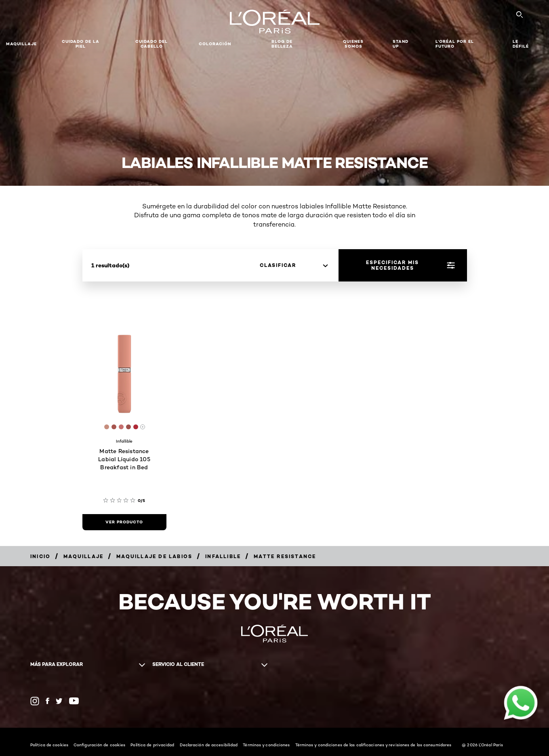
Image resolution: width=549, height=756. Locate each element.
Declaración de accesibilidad (209, 745)
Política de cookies (49, 745)
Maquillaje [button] (21, 44)
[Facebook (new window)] (47, 701)
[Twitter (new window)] (59, 701)
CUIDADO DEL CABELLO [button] (151, 44)
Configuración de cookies (99, 745)
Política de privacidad (152, 745)
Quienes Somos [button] (353, 44)
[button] (251, 44)
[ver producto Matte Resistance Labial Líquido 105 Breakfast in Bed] (124, 522)
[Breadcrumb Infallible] (223, 556)
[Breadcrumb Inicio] (40, 556)
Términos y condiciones (266, 745)
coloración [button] (215, 44)
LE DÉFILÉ (521, 44)
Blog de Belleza (282, 44)
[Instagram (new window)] (35, 701)
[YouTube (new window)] (74, 701)
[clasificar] (294, 265)
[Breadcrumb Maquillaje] (83, 556)
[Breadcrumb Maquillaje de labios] (154, 556)
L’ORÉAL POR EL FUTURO (455, 44)
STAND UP (401, 44)
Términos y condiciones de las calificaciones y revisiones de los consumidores (373, 745)
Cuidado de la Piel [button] (81, 44)
